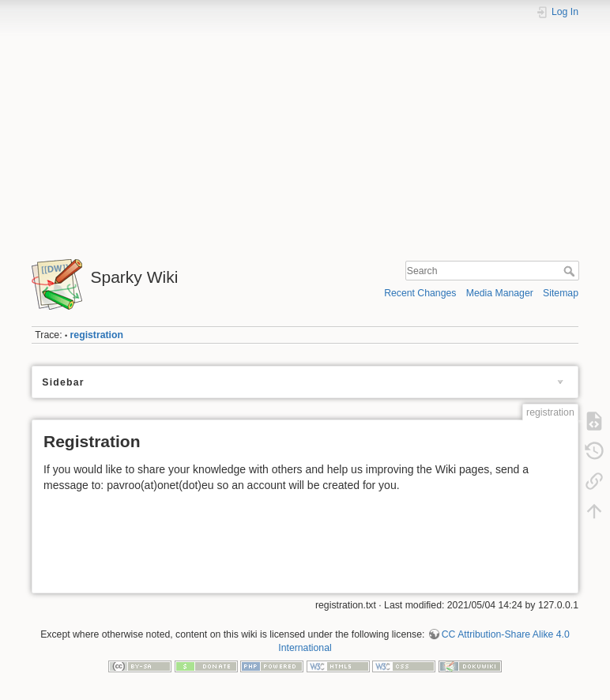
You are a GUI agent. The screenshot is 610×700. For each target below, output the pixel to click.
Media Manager (500, 293)
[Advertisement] (305, 133)
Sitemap (561, 293)
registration (97, 335)
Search (571, 271)
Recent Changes (420, 293)
